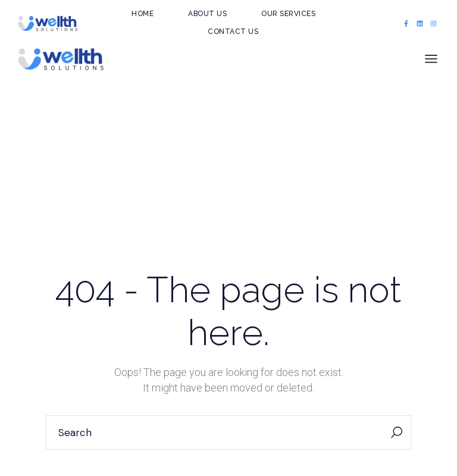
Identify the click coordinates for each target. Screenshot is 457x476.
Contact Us (233, 32)
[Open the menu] (431, 59)
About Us (207, 14)
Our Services (288, 14)
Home (143, 14)
